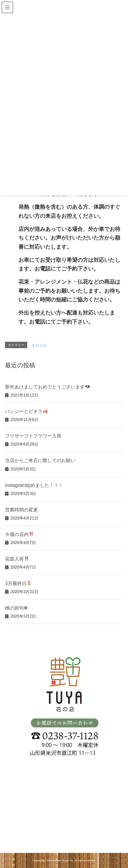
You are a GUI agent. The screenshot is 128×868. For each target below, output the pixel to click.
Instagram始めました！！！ (34, 485)
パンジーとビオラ (26, 411)
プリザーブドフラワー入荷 (33, 436)
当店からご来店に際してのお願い (40, 460)
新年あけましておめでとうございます (47, 387)
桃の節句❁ (16, 608)
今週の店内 (19, 534)
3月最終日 (18, 583)
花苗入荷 (17, 559)
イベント (39, 345)
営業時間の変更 (21, 510)
